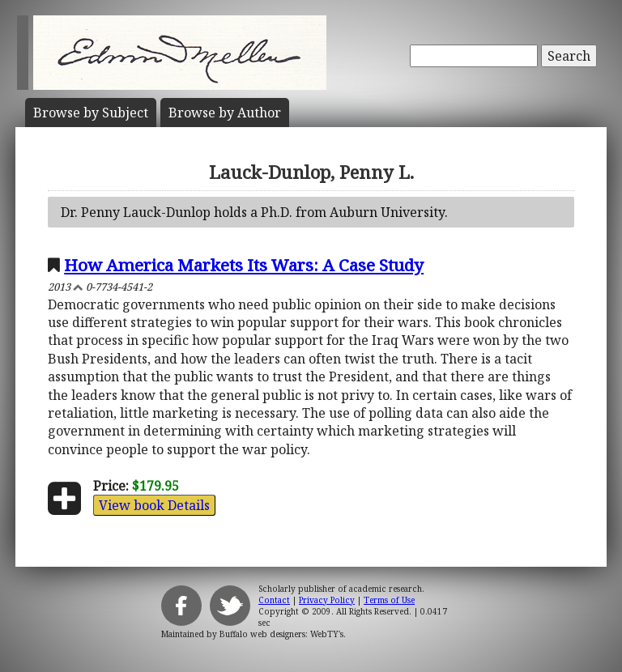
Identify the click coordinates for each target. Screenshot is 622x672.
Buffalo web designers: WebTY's (281, 634)
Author (225, 113)
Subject (91, 113)
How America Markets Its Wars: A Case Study (244, 265)
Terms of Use (389, 600)
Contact (274, 600)
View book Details (154, 505)
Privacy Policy (327, 600)
